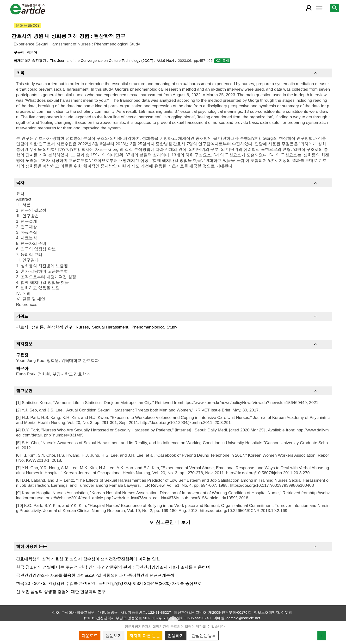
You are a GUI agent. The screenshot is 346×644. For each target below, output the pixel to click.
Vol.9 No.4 (166, 60)
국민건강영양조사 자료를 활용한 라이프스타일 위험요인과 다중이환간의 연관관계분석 (95, 575)
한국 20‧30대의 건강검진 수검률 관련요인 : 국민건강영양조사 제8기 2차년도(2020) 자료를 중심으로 (109, 583)
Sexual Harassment (110, 327)
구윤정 (19, 52)
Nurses (82, 327)
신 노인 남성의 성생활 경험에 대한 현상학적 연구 (61, 592)
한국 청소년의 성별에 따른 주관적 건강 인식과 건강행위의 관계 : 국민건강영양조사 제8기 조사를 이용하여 (113, 567)
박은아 (32, 52)
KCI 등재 (222, 61)
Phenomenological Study (154, 327)
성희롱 (38, 327)
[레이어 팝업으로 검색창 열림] (335, 8)
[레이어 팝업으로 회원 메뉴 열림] (309, 8)
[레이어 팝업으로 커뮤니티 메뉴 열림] (319, 8)
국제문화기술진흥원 (30, 60)
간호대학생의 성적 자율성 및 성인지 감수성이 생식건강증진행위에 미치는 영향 (88, 559)
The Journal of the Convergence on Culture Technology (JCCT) (102, 60)
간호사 (22, 327)
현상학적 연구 (60, 327)
